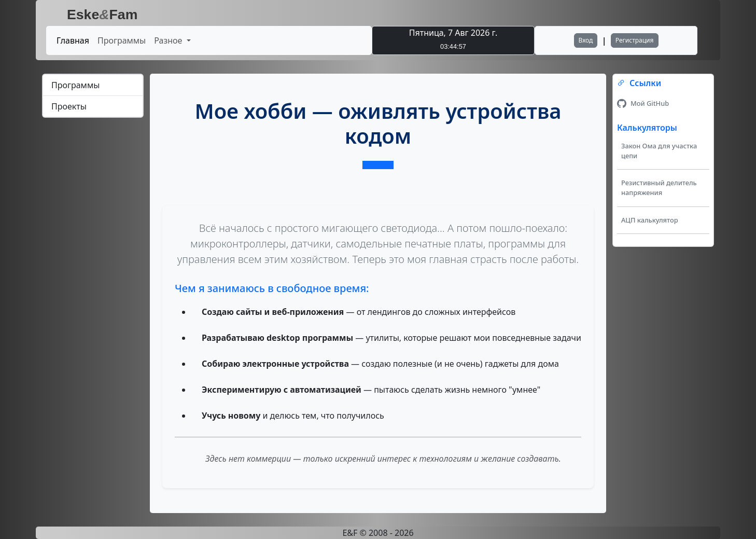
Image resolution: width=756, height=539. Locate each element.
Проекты (69, 106)
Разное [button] (169, 40)
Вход (586, 40)
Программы (122, 40)
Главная (73, 40)
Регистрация (635, 40)
